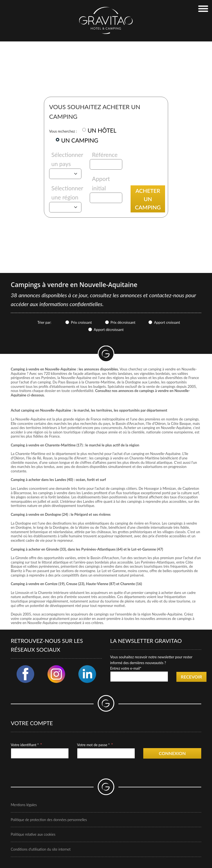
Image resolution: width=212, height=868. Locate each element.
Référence (105, 155)
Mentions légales (24, 805)
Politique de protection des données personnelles (49, 820)
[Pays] (65, 174)
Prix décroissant (123, 322)
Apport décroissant (109, 330)
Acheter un (148, 199)
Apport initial (101, 183)
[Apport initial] (106, 198)
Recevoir (191, 677)
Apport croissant (167, 322)
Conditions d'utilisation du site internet (41, 849)
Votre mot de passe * (93, 745)
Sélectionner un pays (67, 159)
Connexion (172, 753)
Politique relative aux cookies (33, 834)
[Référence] (106, 164)
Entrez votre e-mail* (126, 668)
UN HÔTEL (102, 130)
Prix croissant (81, 322)
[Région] (65, 207)
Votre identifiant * (25, 745)
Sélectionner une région (67, 193)
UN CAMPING (80, 140)
